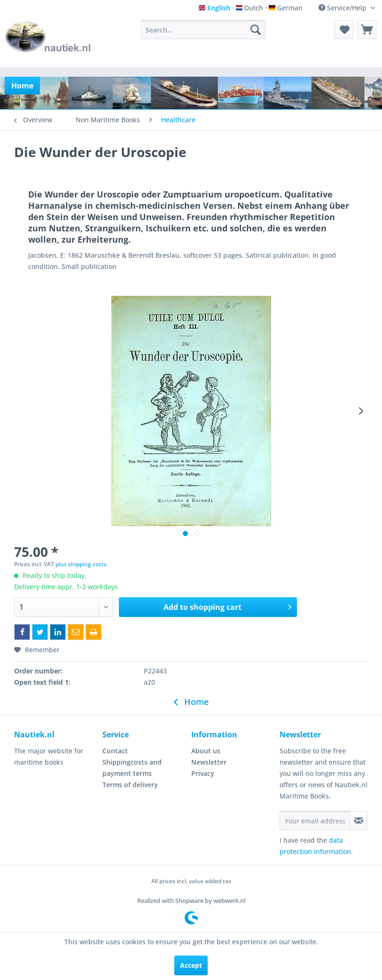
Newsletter (209, 762)
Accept (191, 965)
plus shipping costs (81, 564)
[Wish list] (344, 30)
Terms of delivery (130, 785)
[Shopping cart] (367, 30)
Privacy (203, 773)
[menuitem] (203, 30)
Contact (115, 751)
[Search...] (203, 30)
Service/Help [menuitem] (343, 8)
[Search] (256, 30)
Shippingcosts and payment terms (132, 768)
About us (206, 751)
